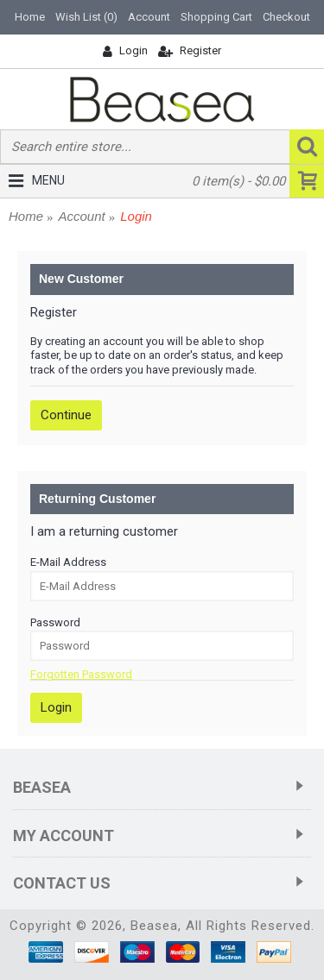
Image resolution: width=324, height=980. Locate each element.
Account (82, 216)
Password (55, 622)
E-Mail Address (68, 562)
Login (136, 216)
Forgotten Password (81, 674)
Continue (66, 415)
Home (26, 216)
